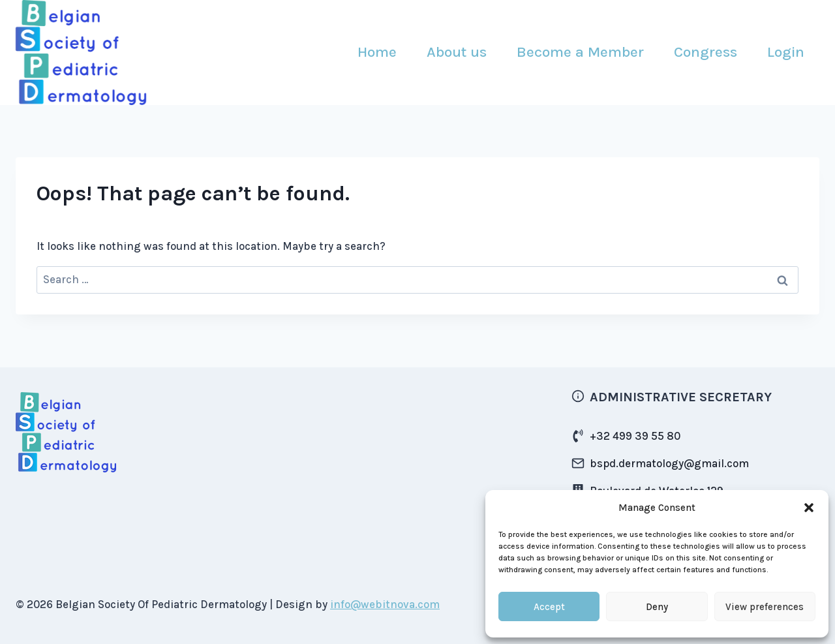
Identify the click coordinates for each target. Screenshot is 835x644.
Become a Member (580, 52)
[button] (809, 508)
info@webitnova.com (385, 604)
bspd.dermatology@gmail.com (669, 463)
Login (786, 52)
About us (457, 52)
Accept (549, 607)
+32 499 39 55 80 (635, 436)
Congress (706, 52)
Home (377, 52)
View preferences (765, 607)
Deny (657, 607)
